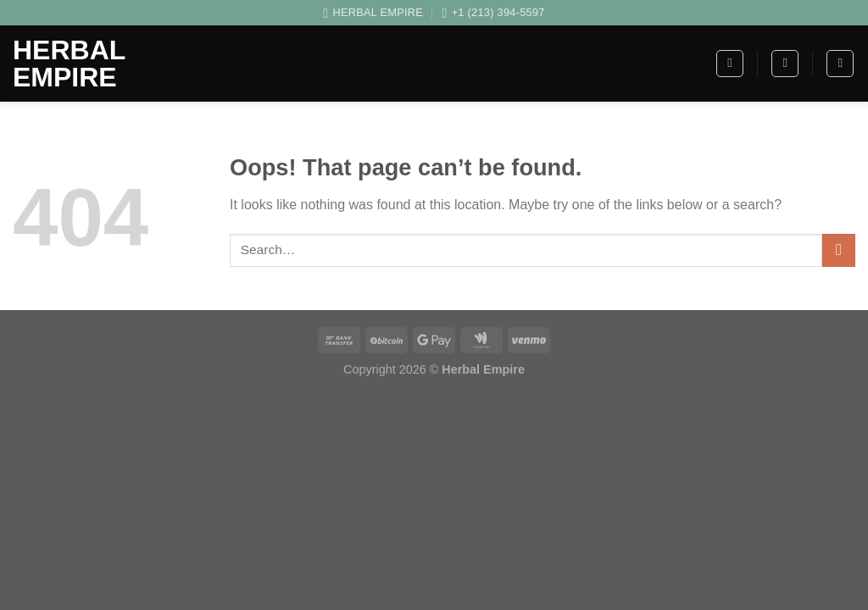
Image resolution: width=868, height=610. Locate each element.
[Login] (840, 64)
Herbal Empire (69, 64)
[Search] (785, 64)
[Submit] (839, 250)
